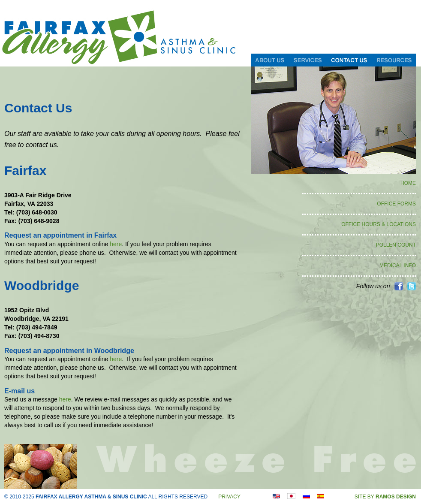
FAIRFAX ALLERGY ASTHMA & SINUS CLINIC (91, 497)
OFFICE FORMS (396, 204)
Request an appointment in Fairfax (60, 235)
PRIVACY (229, 497)
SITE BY (385, 497)
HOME (408, 183)
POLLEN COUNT (396, 245)
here (116, 244)
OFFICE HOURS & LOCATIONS (379, 224)
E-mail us (20, 391)
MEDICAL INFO (398, 266)
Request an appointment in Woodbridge (69, 351)
